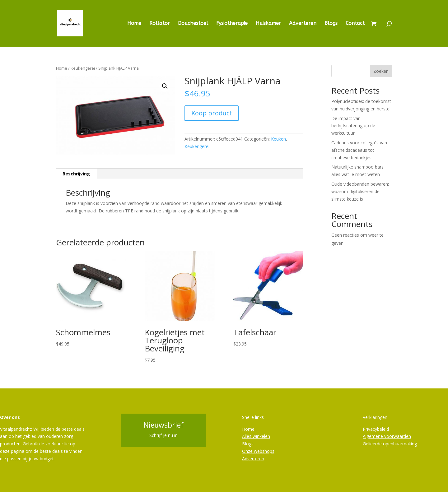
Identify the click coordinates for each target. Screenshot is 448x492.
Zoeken (381, 71)
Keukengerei (83, 68)
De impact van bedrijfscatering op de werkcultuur (353, 126)
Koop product (212, 113)
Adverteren (303, 24)
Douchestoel (193, 24)
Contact (355, 24)
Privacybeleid (376, 429)
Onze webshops (258, 451)
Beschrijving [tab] (76, 174)
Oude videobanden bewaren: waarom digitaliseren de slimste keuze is (360, 191)
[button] (165, 86)
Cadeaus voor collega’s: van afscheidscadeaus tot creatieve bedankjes (359, 150)
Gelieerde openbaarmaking (390, 444)
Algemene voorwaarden (387, 436)
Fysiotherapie (232, 24)
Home (134, 24)
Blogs (331, 24)
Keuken (278, 139)
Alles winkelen (256, 436)
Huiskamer (268, 24)
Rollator (160, 24)
